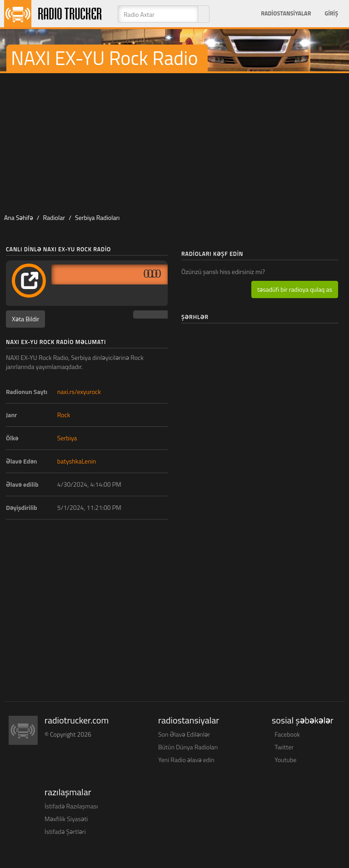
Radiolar (54, 217)
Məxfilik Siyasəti (66, 819)
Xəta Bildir (25, 319)
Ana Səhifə (19, 217)
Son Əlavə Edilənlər (184, 734)
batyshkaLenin (77, 461)
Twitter (284, 747)
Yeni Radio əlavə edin (186, 760)
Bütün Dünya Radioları (188, 747)
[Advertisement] (174, 141)
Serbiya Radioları (97, 217)
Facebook (287, 734)
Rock (64, 415)
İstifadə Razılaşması (71, 806)
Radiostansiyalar (286, 13)
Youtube (285, 760)
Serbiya (67, 438)
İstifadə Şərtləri (65, 831)
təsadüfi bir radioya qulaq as (295, 289)
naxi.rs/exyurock (79, 392)
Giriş (331, 13)
